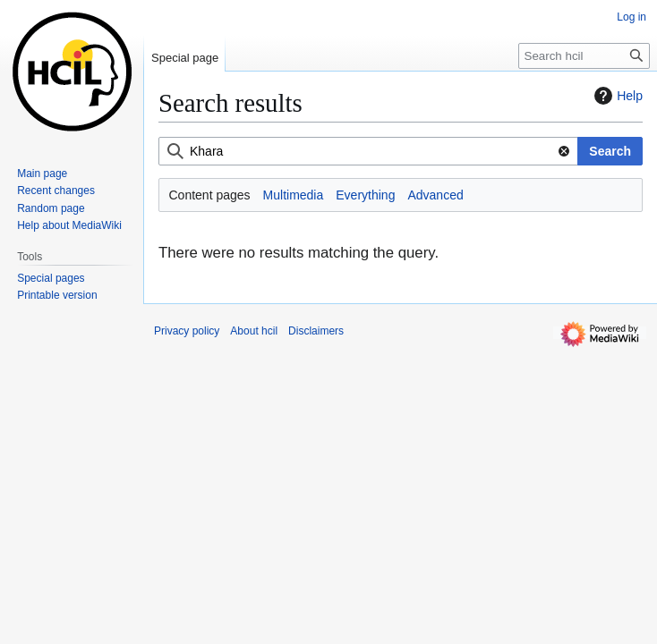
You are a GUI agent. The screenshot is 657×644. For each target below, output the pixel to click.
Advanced (435, 195)
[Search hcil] (584, 56)
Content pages (210, 195)
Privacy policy (187, 331)
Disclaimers (316, 331)
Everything (365, 195)
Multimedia (294, 195)
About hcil (254, 331)
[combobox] (368, 151)
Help (616, 96)
